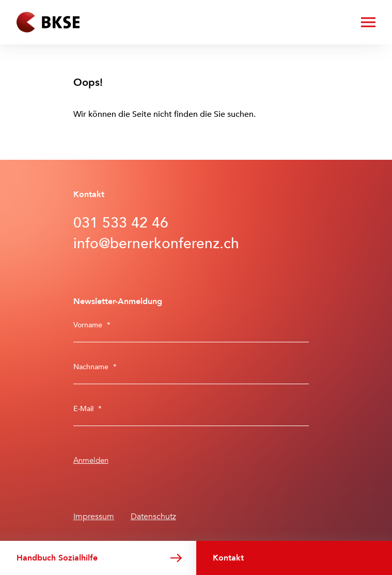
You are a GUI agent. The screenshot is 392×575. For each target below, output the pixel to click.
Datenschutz (153, 517)
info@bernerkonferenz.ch (156, 244)
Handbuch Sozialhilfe (57, 558)
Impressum (94, 517)
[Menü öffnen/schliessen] (368, 22)
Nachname (95, 367)
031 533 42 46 (121, 223)
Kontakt (228, 558)
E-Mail (88, 409)
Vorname (92, 325)
